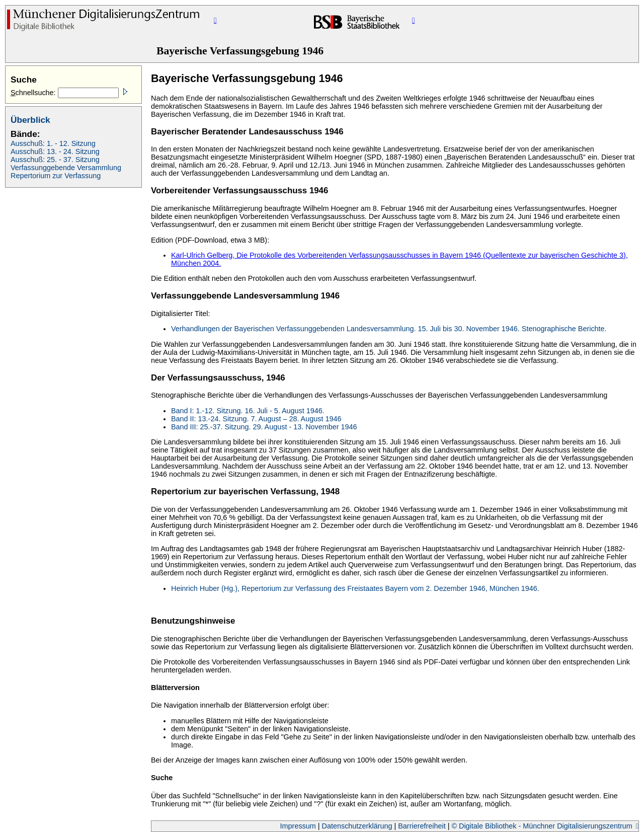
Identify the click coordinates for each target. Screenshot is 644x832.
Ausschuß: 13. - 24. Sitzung (55, 152)
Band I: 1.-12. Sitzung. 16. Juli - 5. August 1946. (248, 411)
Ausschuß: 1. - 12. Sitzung (53, 143)
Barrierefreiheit (423, 826)
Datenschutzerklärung (358, 826)
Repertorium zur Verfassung (56, 176)
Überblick (30, 120)
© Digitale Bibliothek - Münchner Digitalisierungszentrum (543, 826)
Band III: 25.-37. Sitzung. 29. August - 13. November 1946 (264, 427)
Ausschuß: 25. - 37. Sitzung (55, 160)
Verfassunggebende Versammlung (66, 168)
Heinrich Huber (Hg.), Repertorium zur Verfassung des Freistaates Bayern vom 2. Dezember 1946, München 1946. (355, 588)
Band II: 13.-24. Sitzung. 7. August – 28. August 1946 (256, 419)
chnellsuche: (34, 93)
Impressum (299, 826)
